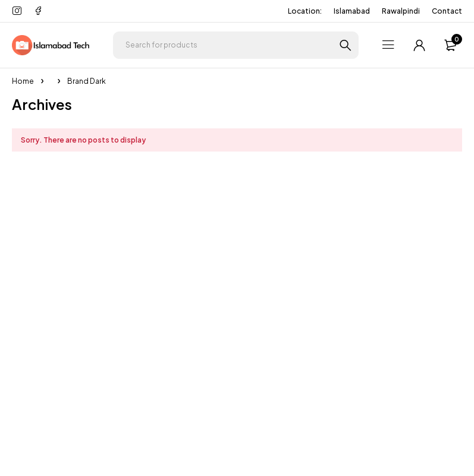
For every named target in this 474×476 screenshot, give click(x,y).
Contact (447, 11)
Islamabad (352, 11)
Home (23, 81)
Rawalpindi (401, 11)
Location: (305, 11)
